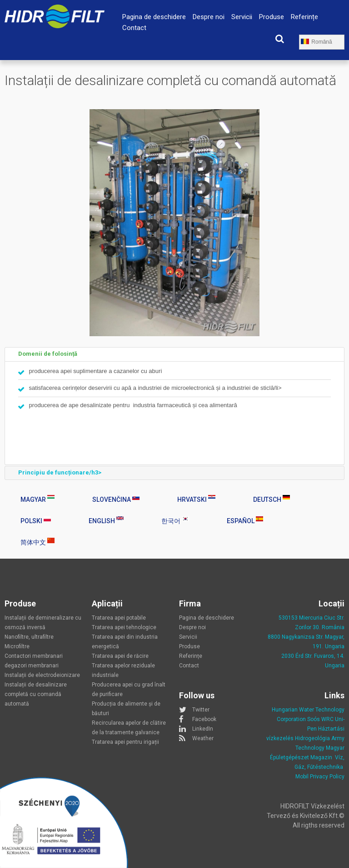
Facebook (204, 719)
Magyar (37, 499)
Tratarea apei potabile (119, 618)
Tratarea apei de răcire (120, 656)
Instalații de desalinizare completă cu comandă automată (36, 694)
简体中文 (37, 542)
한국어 (175, 520)
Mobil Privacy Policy (320, 777)
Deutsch (272, 499)
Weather (203, 738)
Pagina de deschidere (154, 17)
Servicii (242, 17)
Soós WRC (320, 719)
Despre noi (209, 17)
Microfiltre (17, 646)
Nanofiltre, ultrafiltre (29, 637)
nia (341, 627)
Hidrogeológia (312, 738)
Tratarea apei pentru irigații (125, 742)
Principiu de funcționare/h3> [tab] (55, 473)
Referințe (304, 17)
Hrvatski (196, 499)
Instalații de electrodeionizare (42, 675)
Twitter (201, 710)
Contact (134, 28)
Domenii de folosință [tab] (43, 354)
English (106, 520)
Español (245, 520)
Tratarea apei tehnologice (124, 627)
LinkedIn (203, 729)
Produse (272, 17)
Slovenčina (116, 499)
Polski (36, 520)
